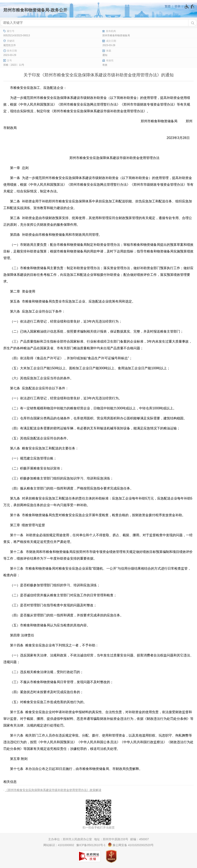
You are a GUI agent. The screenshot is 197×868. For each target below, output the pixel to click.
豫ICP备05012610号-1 (91, 845)
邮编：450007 (140, 839)
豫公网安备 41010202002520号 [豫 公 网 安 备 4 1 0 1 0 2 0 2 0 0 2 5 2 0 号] (131, 845)
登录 (177, 6)
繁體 (168, 6)
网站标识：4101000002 (59, 845)
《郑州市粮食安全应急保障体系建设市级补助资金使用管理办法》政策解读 (53, 790)
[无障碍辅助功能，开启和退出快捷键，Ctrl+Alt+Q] (190, 6)
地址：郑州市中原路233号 (111, 839)
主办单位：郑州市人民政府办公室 (70, 839)
